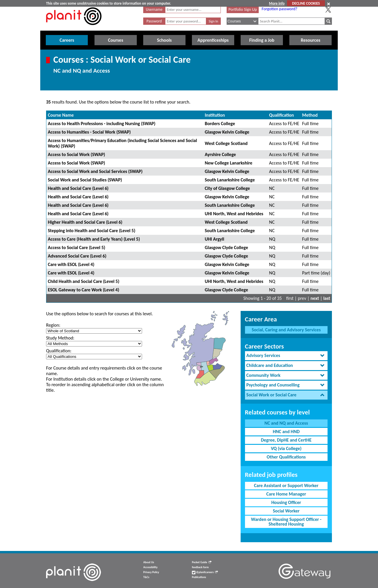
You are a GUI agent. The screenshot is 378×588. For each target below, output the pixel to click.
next (315, 298)
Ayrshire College (220, 154)
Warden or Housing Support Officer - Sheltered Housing (286, 522)
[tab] (286, 356)
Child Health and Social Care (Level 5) (84, 281)
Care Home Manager (286, 494)
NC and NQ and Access (286, 423)
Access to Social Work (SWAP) (76, 154)
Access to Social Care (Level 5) (77, 247)
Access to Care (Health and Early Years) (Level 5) (94, 239)
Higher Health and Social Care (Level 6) (85, 222)
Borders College (220, 124)
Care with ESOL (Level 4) (71, 264)
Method (310, 115)
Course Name (61, 115)
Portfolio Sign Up (243, 9)
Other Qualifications (286, 457)
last (327, 298)
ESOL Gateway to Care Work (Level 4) (84, 290)
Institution (215, 115)
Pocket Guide (202, 562)
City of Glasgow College (227, 188)
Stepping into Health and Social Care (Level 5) (92, 231)
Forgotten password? (279, 9)
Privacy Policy (151, 572)
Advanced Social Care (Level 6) (77, 256)
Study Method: (60, 338)
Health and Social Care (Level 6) (78, 188)
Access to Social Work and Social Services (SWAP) (95, 171)
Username (154, 9)
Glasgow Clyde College (226, 247)
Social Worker (286, 511)
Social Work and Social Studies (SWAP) (85, 180)
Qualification (282, 115)
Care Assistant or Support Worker (286, 485)
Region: (53, 325)
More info (277, 3)
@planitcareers (205, 572)
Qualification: (59, 351)
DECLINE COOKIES (306, 3)
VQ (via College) (286, 448)
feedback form (200, 567)
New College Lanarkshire (229, 163)
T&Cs (146, 577)
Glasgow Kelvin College (227, 132)
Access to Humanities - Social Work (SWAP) (89, 132)
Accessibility (150, 567)
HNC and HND (286, 432)
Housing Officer (286, 502)
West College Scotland (226, 143)
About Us (149, 562)
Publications (199, 577)
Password (154, 21)
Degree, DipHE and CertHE (286, 440)
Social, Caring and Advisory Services (286, 330)
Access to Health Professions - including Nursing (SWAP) (102, 124)
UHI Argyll (215, 239)
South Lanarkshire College (230, 180)
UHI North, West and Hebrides (234, 214)
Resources (310, 40)
